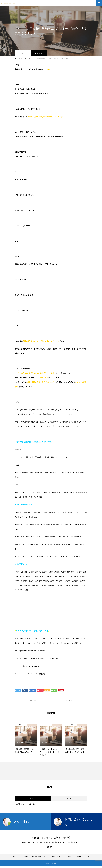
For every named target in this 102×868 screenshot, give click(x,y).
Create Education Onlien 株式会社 (34, 674)
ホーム (15, 857)
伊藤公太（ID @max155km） (31, 666)
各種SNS (78, 857)
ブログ (23, 53)
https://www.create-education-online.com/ (32, 651)
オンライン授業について (39, 857)
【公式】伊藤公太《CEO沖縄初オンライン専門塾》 (41, 658)
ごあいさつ (24, 857)
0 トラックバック (69, 798)
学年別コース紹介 (57, 857)
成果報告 (69, 857)
